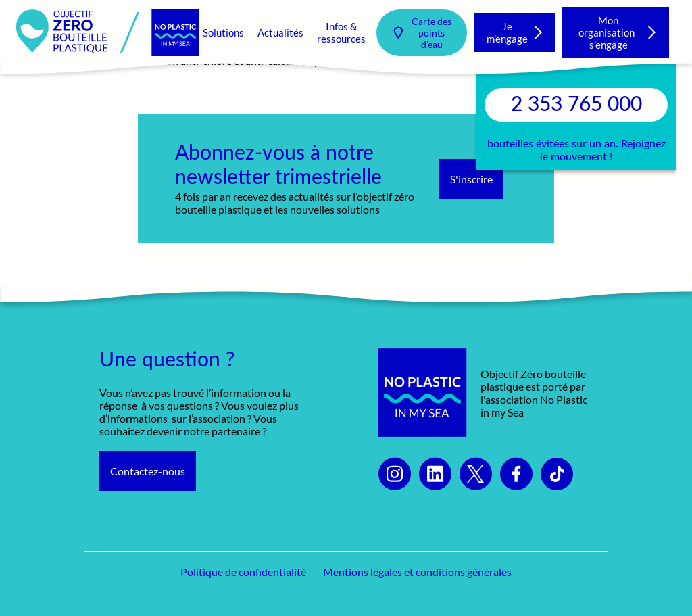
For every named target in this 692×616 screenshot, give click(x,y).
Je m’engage (507, 32)
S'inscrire (471, 179)
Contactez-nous (148, 471)
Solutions (223, 32)
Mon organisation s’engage (609, 32)
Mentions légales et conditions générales (417, 572)
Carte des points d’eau (431, 33)
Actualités (280, 32)
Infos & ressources (341, 32)
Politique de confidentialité (243, 572)
